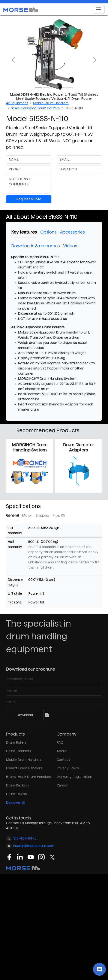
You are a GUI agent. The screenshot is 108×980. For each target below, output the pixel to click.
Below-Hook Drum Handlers (28, 777)
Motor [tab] (27, 515)
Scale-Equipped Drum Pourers (35, 108)
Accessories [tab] (72, 232)
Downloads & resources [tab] (35, 246)
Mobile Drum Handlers (51, 103)
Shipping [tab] (42, 515)
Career (62, 785)
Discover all (15, 802)
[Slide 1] (46, 88)
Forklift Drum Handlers (24, 768)
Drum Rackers (17, 785)
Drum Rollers (16, 742)
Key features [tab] (24, 232)
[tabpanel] (54, 333)
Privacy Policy (68, 768)
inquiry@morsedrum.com (34, 846)
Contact (63, 760)
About (62, 751)
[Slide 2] (54, 88)
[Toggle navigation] (99, 9)
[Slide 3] (62, 88)
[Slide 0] (39, 88)
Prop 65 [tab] (59, 515)
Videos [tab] (70, 246)
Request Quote (29, 199)
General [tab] (12, 515)
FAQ (60, 742)
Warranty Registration (74, 777)
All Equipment (17, 103)
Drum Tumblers (19, 751)
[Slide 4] (69, 88)
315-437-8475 (25, 838)
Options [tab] (48, 232)
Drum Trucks (16, 794)
